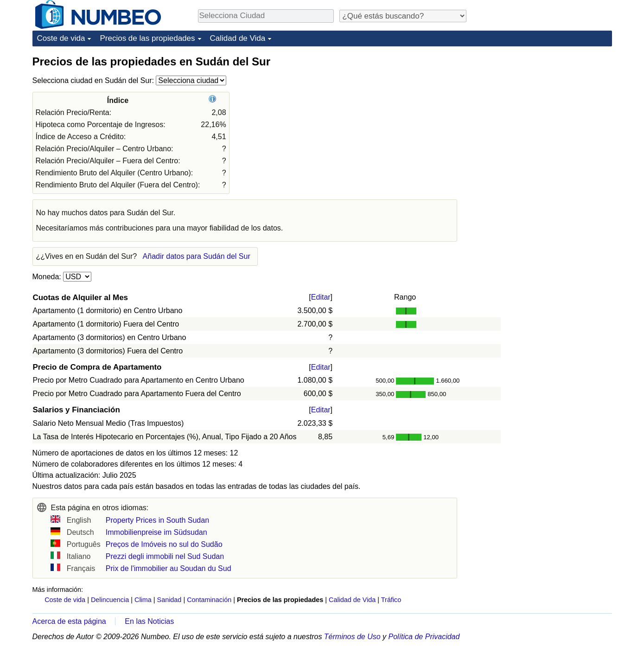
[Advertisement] (542, 112)
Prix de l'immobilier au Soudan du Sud (169, 568)
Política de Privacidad (424, 637)
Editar (321, 297)
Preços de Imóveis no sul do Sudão (164, 544)
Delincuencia (110, 600)
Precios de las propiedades (147, 38)
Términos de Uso (352, 637)
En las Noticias (149, 621)
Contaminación (209, 600)
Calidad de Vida (238, 38)
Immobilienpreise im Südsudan (156, 532)
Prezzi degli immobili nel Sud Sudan (165, 556)
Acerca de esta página (69, 621)
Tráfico (391, 600)
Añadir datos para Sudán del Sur (197, 256)
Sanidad (169, 600)
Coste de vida (61, 38)
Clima (143, 600)
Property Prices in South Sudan (157, 520)
